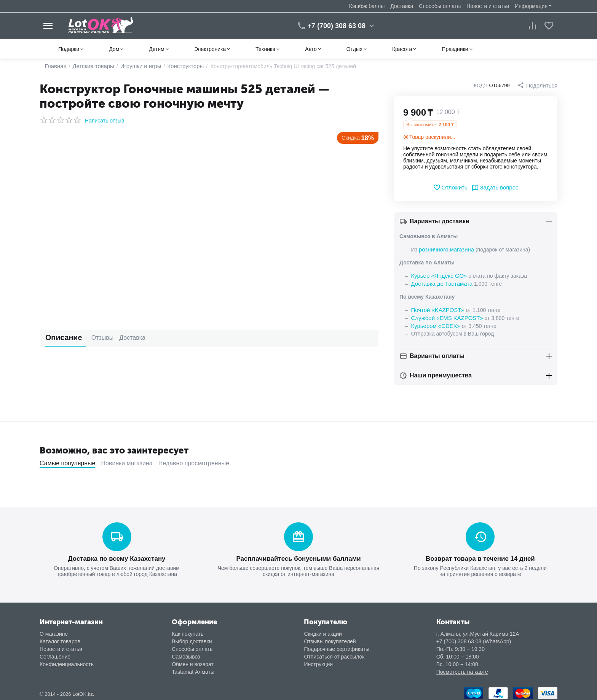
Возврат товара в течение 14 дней (480, 556)
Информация (531, 6)
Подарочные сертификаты (337, 646)
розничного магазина (445, 249)
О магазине (54, 631)
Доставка (402, 6)
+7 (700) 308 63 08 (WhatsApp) (474, 638)
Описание (59, 338)
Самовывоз (186, 654)
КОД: (482, 85)
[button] (538, 85)
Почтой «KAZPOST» (436, 309)
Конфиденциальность (67, 661)
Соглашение (55, 654)
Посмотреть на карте (462, 669)
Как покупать (188, 631)
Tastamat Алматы (193, 669)
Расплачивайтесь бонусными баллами (298, 556)
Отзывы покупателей (330, 638)
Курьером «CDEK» (434, 324)
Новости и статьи (488, 6)
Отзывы (90, 338)
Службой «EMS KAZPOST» (445, 316)
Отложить (451, 188)
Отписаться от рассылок (334, 654)
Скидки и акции (323, 631)
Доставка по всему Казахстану (117, 556)
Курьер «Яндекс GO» (437, 275)
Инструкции (318, 661)
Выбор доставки (192, 638)
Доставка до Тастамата (440, 283)
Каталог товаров (60, 638)
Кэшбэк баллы (367, 6)
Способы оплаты (440, 6)
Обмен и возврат (193, 661)
